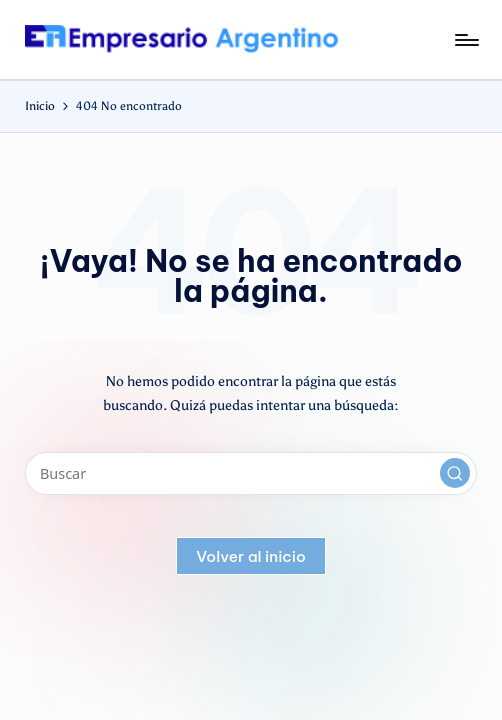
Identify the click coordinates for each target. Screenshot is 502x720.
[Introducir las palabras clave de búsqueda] (250, 473)
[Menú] (465, 40)
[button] (455, 473)
